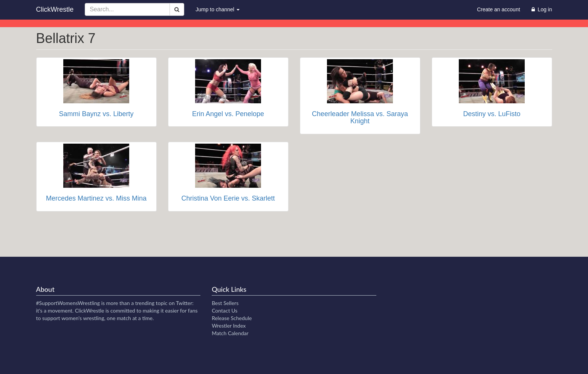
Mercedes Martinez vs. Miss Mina (96, 198)
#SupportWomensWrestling (68, 303)
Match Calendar (230, 333)
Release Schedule (232, 318)
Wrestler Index (229, 326)
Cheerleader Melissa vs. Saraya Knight (360, 118)
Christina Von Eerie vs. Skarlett (228, 198)
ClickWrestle (55, 9)
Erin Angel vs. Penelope (228, 114)
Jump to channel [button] (218, 9)
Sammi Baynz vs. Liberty (96, 114)
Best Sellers (225, 303)
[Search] (177, 9)
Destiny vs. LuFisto (492, 114)
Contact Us (225, 310)
